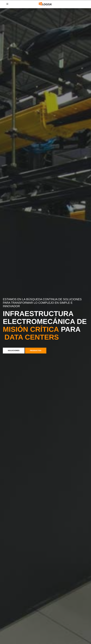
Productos (36, 351)
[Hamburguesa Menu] (7, 4)
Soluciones (14, 351)
